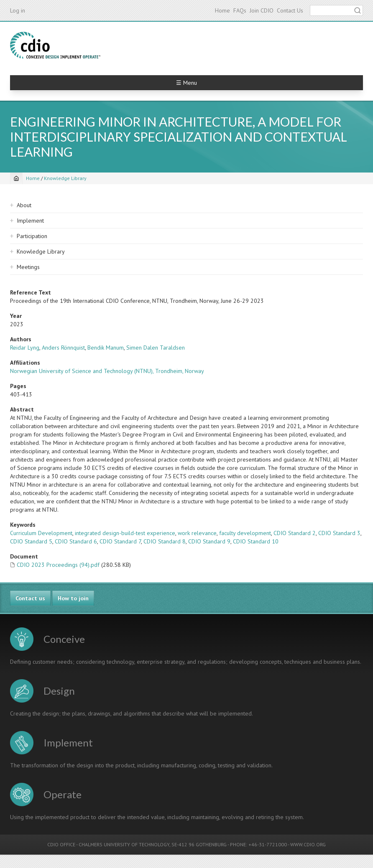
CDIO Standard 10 (256, 541)
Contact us (30, 598)
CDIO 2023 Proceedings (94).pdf (58, 565)
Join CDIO (262, 10)
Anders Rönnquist (63, 348)
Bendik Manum (106, 348)
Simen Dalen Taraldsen (156, 348)
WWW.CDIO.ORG (308, 844)
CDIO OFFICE (61, 844)
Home (222, 10)
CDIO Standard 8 (165, 541)
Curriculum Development (41, 533)
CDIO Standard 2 (295, 533)
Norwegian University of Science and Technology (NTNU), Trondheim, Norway (107, 371)
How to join (73, 598)
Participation (32, 236)
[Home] (16, 178)
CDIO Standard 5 (31, 541)
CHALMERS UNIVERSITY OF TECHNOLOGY (124, 844)
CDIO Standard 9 (209, 541)
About (24, 205)
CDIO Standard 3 (339, 533)
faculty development (245, 533)
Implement (30, 221)
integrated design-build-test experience (125, 533)
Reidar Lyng (25, 348)
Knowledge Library (65, 178)
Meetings (28, 267)
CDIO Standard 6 (76, 541)
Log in (18, 10)
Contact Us (290, 10)
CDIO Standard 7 (120, 541)
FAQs (240, 10)
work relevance (197, 533)
